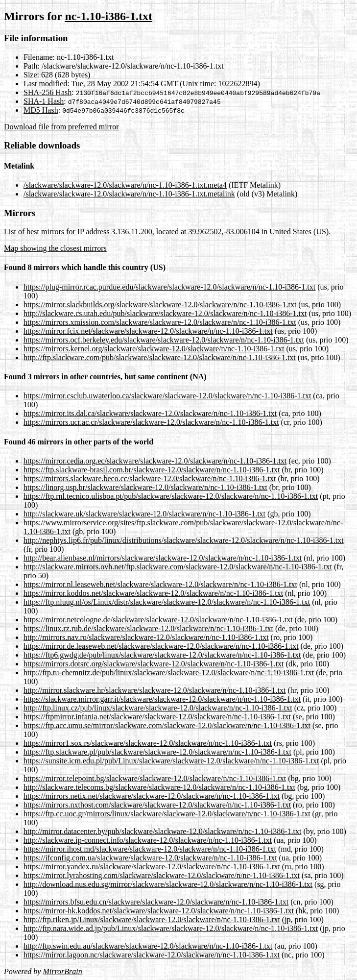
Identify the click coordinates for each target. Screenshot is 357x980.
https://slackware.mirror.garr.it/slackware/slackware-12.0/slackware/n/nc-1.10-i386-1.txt (162, 699)
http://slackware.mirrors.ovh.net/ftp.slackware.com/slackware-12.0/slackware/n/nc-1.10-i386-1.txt (178, 567)
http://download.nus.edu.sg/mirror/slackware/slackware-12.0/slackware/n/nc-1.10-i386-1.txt (168, 884)
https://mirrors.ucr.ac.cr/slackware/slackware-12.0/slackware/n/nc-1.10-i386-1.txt (151, 422)
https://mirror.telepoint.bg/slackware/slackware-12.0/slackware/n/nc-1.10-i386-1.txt (155, 778)
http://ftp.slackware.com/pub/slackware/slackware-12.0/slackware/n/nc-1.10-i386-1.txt (160, 357)
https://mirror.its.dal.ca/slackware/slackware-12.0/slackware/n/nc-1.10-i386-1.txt (150, 413)
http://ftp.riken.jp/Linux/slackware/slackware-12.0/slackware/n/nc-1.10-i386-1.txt (152, 919)
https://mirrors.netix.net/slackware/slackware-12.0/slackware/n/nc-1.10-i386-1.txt (152, 796)
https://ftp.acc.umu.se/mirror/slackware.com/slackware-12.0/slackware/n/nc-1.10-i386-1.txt (167, 725)
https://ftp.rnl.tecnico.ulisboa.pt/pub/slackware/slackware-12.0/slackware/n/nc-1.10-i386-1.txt (171, 496)
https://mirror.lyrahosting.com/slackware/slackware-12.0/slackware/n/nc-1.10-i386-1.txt (162, 875)
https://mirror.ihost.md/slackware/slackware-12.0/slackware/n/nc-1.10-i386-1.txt (150, 849)
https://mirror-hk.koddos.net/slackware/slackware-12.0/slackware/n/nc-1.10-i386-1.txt (159, 911)
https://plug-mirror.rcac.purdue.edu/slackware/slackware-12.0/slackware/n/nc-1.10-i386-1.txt (169, 287)
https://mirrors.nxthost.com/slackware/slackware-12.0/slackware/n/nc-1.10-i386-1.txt (157, 805)
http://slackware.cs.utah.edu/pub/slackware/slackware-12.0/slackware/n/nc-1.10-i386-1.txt (165, 313)
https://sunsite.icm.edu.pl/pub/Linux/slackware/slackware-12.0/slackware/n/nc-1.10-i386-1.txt (171, 761)
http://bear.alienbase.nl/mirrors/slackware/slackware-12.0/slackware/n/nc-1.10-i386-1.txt (163, 558)
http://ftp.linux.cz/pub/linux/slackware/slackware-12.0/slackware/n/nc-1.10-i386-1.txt (158, 708)
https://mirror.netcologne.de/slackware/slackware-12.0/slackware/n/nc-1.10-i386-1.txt (158, 620)
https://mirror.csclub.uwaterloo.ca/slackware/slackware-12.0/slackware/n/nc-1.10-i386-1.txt (167, 396)
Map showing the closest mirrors (55, 248)
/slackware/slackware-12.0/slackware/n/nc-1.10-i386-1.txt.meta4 (125, 185)
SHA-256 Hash (48, 92)
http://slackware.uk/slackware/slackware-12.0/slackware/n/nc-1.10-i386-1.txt (144, 514)
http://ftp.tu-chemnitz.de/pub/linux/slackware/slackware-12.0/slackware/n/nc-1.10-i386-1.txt (169, 673)
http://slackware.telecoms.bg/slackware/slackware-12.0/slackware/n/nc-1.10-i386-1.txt (159, 787)
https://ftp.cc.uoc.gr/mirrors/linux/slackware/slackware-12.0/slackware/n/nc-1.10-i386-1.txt (167, 814)
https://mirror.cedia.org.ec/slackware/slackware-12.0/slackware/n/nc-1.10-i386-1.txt (155, 461)
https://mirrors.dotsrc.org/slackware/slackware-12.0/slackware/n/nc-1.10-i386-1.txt (154, 664)
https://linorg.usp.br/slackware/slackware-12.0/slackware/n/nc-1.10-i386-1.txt (145, 487)
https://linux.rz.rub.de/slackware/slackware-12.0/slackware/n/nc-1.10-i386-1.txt (148, 628)
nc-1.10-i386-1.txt (108, 16)
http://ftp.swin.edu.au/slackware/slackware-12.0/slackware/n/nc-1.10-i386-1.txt (148, 946)
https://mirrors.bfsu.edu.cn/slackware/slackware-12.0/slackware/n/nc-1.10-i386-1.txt (156, 902)
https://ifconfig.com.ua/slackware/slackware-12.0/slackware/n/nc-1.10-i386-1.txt (150, 858)
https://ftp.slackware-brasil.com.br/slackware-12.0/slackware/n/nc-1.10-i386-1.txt (152, 470)
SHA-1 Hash (44, 101)
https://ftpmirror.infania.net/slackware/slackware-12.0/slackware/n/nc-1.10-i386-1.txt (157, 717)
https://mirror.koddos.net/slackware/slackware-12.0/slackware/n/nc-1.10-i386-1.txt (153, 593)
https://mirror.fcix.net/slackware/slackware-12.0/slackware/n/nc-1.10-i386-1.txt (148, 331)
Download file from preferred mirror (61, 127)
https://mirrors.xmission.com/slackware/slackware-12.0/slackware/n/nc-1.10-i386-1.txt (160, 322)
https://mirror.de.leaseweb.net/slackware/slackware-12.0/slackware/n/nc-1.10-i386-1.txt (161, 646)
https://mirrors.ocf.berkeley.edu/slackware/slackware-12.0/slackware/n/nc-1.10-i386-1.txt (164, 340)
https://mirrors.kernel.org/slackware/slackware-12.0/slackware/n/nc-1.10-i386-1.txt (154, 349)
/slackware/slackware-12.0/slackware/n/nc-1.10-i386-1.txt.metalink (129, 194)
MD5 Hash (41, 110)
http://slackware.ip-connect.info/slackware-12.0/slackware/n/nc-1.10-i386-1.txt (148, 840)
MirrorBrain (62, 971)
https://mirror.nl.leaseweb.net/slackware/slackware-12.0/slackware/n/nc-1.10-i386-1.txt (160, 584)
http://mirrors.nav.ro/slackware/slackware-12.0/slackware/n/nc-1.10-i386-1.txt (146, 637)
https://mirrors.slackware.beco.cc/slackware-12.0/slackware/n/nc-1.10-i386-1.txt (150, 478)
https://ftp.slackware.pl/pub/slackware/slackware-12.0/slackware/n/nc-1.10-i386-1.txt (157, 752)
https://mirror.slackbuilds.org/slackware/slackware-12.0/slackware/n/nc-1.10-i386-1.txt (160, 305)
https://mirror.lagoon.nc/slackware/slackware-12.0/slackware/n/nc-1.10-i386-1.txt (152, 955)
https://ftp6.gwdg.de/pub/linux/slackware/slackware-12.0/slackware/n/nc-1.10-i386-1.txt (162, 655)
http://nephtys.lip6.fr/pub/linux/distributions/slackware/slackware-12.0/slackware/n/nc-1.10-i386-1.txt (184, 540)
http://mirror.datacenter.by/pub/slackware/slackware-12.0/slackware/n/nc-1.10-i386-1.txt (162, 831)
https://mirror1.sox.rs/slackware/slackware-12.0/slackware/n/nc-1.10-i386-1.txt (148, 743)
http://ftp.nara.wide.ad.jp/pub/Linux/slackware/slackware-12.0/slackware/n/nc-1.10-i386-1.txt (171, 928)
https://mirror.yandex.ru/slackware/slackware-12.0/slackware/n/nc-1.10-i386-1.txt (152, 867)
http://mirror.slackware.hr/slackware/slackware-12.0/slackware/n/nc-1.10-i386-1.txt (155, 690)
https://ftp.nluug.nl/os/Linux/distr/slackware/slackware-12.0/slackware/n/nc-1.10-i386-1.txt (167, 602)
